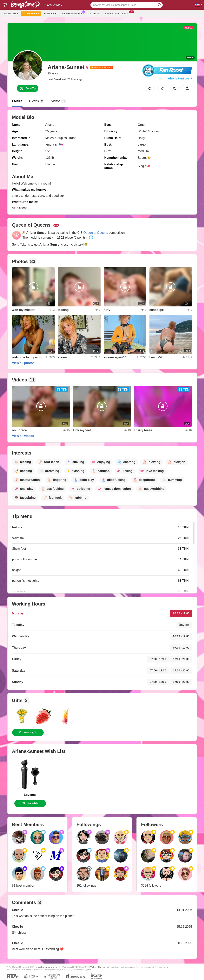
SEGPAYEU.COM (93, 967)
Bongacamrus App (117, 13)
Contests (93, 14)
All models (11, 14)
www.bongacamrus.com (48, 967)
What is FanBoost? (180, 79)
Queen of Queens (96, 233)
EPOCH (77, 967)
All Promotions (73, 13)
